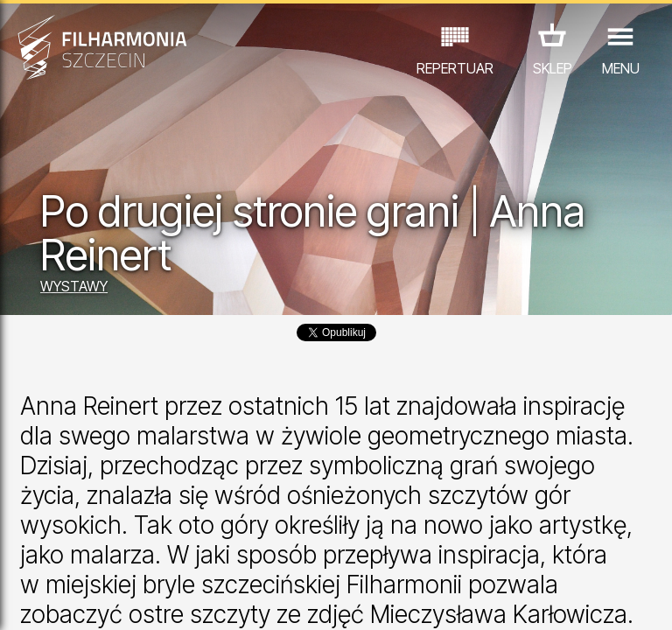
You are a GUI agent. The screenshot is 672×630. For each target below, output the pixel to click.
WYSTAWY (74, 286)
